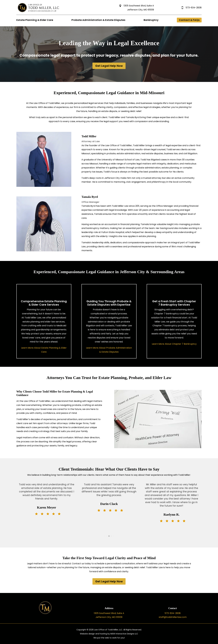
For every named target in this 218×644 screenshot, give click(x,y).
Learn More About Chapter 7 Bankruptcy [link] (174, 344)
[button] (104, 536)
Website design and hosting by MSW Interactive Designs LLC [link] (109, 634)
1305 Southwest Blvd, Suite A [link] (136, 6)
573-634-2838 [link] (191, 8)
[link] (39, 13)
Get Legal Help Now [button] (109, 66)
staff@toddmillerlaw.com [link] (173, 617)
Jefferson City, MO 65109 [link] (140, 10)
